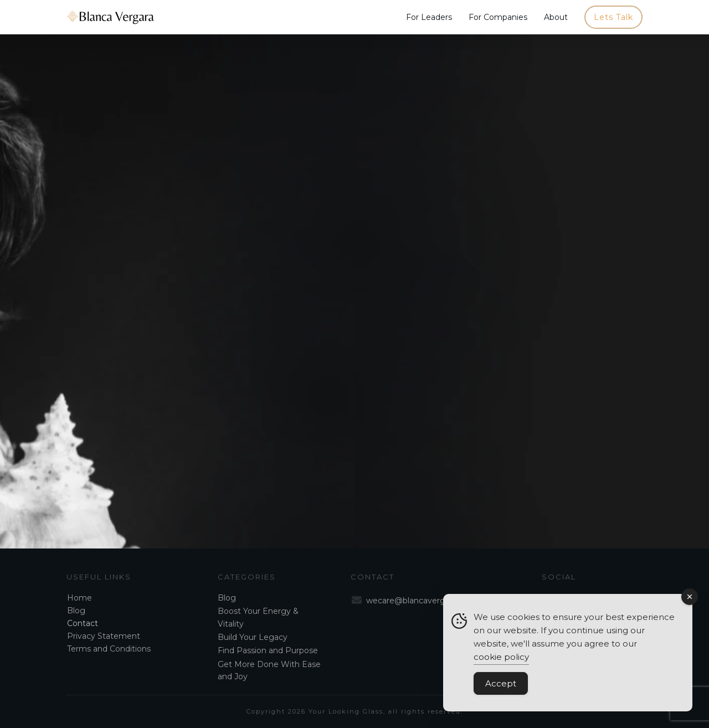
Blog (76, 611)
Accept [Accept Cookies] (501, 683)
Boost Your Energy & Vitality (258, 617)
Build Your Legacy (253, 637)
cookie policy (501, 657)
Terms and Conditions (109, 649)
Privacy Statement (104, 636)
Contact (83, 623)
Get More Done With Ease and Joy (269, 670)
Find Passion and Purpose (268, 650)
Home (79, 598)
